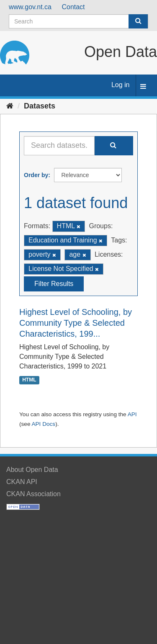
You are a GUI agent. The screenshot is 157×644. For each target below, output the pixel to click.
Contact (73, 7)
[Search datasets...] (59, 146)
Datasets (40, 106)
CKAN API (22, 482)
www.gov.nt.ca (30, 7)
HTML (29, 380)
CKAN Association (33, 494)
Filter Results (54, 284)
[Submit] (138, 21)
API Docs (43, 424)
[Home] (10, 106)
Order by (36, 175)
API (132, 414)
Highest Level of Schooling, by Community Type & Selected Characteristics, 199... (76, 323)
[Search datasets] (78, 21)
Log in (121, 85)
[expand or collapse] (143, 87)
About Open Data (32, 470)
